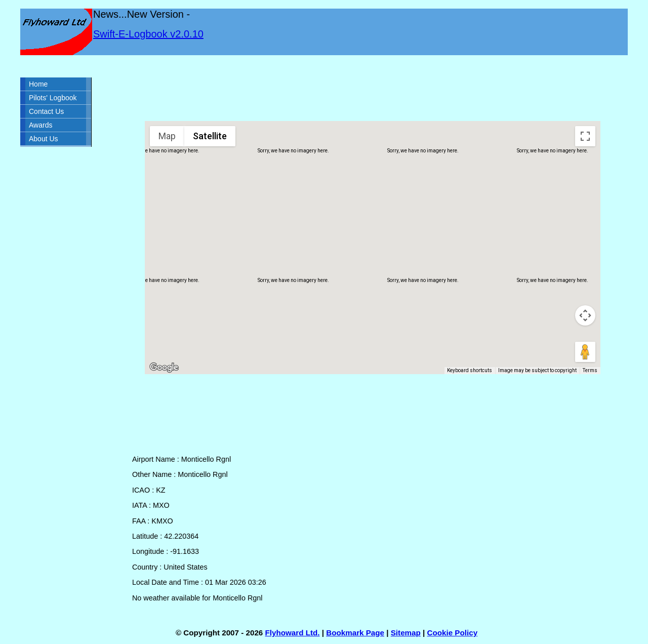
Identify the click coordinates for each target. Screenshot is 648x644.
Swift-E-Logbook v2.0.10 (148, 34)
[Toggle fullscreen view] (585, 136)
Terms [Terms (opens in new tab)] (590, 370)
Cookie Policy (453, 633)
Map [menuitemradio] (167, 136)
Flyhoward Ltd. (293, 633)
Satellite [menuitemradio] (210, 136)
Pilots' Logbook (53, 98)
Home (38, 84)
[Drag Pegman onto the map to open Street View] (585, 352)
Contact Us (46, 111)
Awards (40, 125)
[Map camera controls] (585, 315)
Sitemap (406, 633)
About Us (44, 139)
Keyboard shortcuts (470, 370)
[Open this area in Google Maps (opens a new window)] (164, 368)
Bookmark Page (355, 633)
